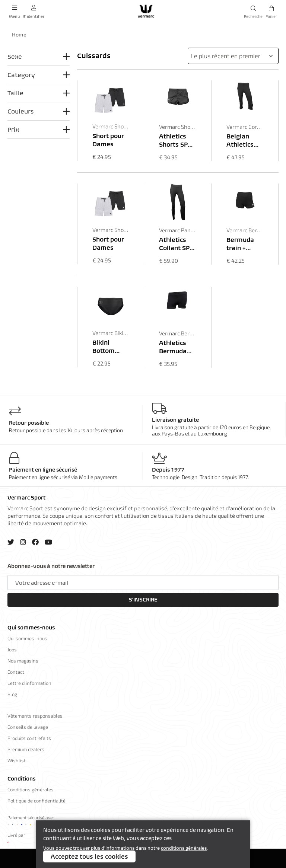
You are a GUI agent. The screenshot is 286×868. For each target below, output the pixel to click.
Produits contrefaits (29, 738)
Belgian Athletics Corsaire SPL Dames (243, 141)
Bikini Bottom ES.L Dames (110, 347)
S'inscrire (143, 600)
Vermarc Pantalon (177, 230)
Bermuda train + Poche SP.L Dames (242, 244)
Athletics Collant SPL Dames (176, 244)
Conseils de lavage (28, 727)
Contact (16, 672)
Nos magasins (23, 661)
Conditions (21, 779)
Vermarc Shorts (111, 126)
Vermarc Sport (26, 498)
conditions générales (184, 848)
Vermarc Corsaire (245, 127)
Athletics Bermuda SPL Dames (176, 347)
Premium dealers (26, 749)
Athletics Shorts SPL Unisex (175, 141)
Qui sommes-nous (31, 628)
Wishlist (17, 760)
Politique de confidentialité (36, 801)
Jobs (12, 650)
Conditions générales (31, 789)
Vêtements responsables (35, 716)
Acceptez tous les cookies (89, 856)
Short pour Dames (108, 140)
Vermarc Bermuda (245, 230)
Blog (12, 694)
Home (19, 35)
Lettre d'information (29, 683)
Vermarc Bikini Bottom (111, 333)
